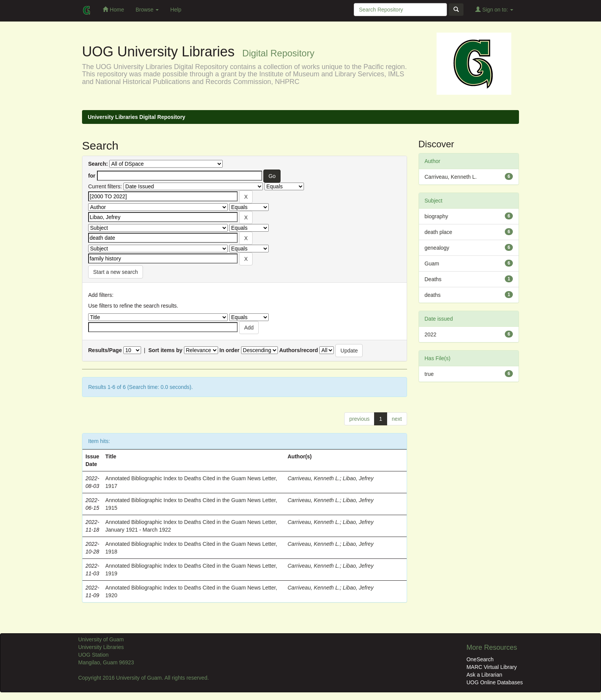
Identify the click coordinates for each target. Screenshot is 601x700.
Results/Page (105, 350)
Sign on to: (494, 9)
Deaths (433, 279)
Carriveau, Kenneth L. (314, 478)
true (429, 374)
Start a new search (116, 272)
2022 (431, 334)
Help (176, 10)
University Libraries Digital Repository (136, 117)
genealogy (437, 248)
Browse (147, 10)
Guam (432, 264)
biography (437, 216)
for (92, 176)
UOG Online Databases (495, 682)
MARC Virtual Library (492, 667)
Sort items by (165, 350)
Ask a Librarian (484, 675)
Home (113, 9)
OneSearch (480, 659)
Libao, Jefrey (358, 478)
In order (230, 350)
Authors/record (298, 350)
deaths (433, 295)
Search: (98, 164)
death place (438, 232)
